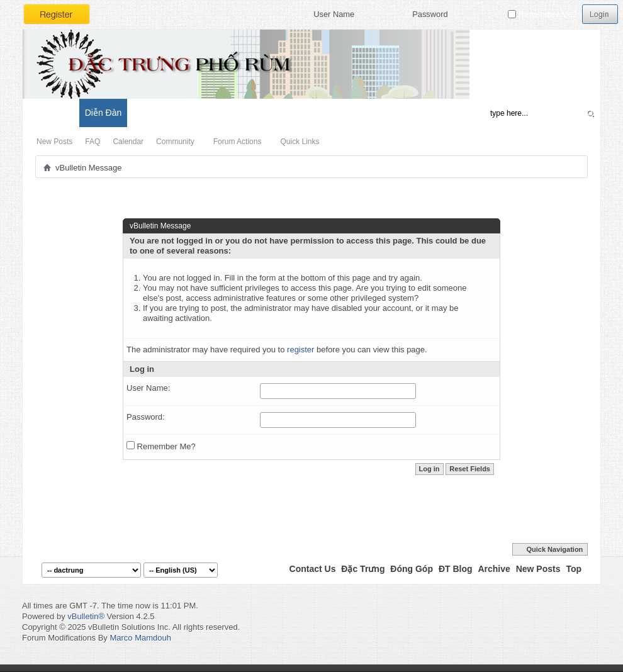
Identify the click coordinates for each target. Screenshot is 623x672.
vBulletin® (86, 616)
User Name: (148, 388)
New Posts (54, 142)
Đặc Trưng (363, 569)
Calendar (128, 142)
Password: (146, 417)
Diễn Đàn (104, 113)
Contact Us (313, 569)
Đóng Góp (412, 569)
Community (175, 142)
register (300, 350)
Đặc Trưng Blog (164, 113)
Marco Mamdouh (140, 638)
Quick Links (300, 142)
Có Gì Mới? (50, 113)
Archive (494, 569)
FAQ (93, 142)
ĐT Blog (456, 569)
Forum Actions (238, 142)
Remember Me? (542, 14)
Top (574, 569)
